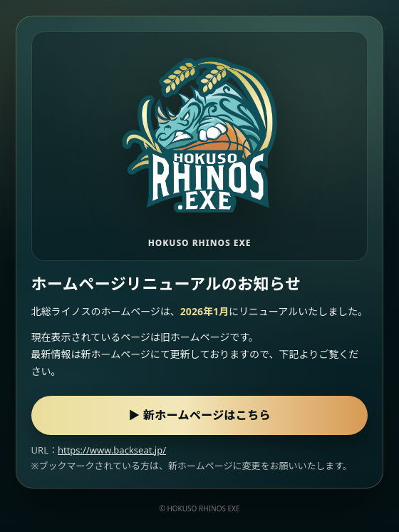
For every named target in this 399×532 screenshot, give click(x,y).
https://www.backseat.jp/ (112, 450)
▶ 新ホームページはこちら (199, 415)
